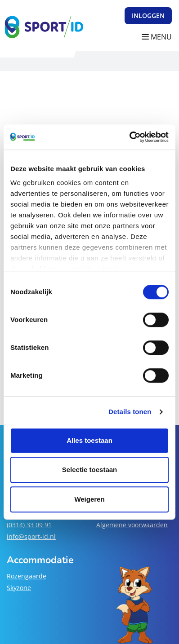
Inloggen (148, 15)
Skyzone (19, 588)
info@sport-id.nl (31, 536)
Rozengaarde (27, 576)
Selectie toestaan (90, 470)
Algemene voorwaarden (132, 525)
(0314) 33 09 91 (29, 525)
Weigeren (89, 499)
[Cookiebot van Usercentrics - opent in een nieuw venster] (129, 137)
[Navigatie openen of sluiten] (159, 37)
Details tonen (130, 412)
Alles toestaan (89, 440)
